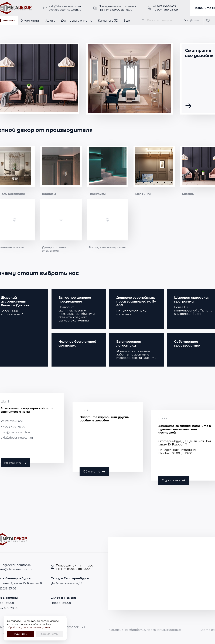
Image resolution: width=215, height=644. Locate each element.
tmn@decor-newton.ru (65, 10)
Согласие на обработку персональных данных (145, 630)
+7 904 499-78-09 (165, 10)
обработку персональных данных (29, 627)
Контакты (13, 463)
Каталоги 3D (75, 627)
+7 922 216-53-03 (164, 6)
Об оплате (92, 472)
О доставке (171, 480)
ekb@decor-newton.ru (65, 6)
